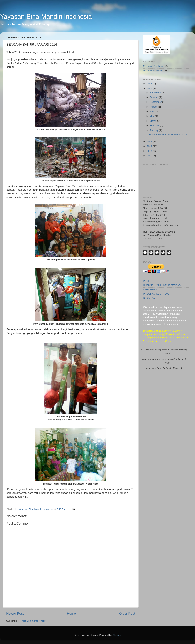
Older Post (127, 613)
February (155, 126)
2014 (150, 89)
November (156, 93)
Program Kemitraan (154, 66)
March (153, 121)
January (154, 130)
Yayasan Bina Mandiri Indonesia (46, 17)
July (152, 111)
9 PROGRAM (150, 290)
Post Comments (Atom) (34, 621)
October (154, 97)
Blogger (117, 635)
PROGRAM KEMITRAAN (157, 294)
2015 (150, 84)
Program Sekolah (152, 70)
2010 (150, 156)
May (152, 116)
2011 (150, 151)
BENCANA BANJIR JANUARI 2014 (168, 134)
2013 (150, 141)
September (156, 102)
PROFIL (148, 281)
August (154, 107)
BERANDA (149, 298)
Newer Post (15, 613)
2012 (150, 146)
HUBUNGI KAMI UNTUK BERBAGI (162, 285)
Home (71, 613)
